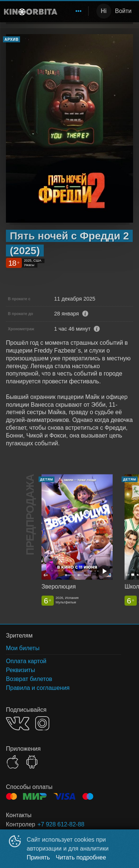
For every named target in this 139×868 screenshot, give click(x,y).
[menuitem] (79, 11)
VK (18, 723)
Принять (38, 857)
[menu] (74, 11)
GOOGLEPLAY (32, 762)
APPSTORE (13, 762)
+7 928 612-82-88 (61, 824)
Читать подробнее (81, 857)
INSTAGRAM (42, 723)
